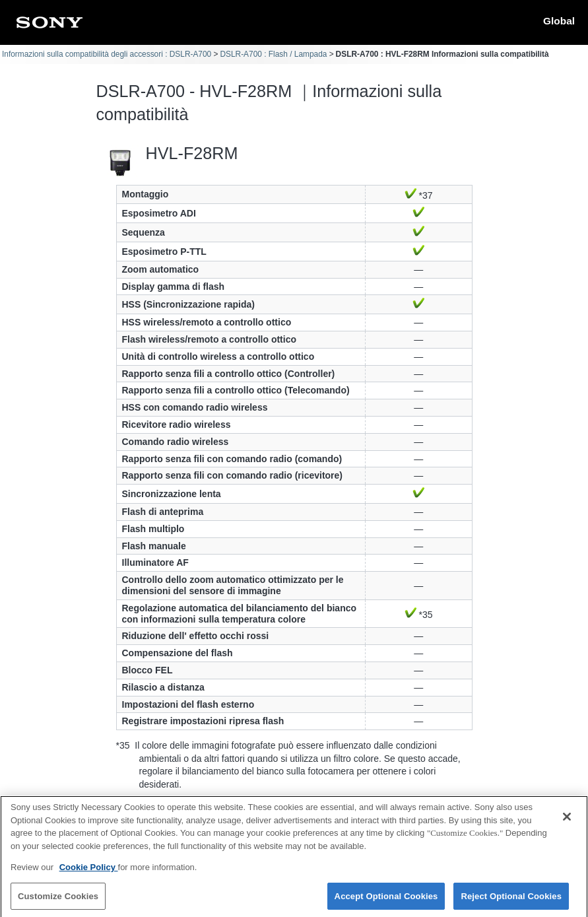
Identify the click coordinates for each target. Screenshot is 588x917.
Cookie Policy (89, 874)
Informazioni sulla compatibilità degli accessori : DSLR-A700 (107, 54)
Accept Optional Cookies (386, 902)
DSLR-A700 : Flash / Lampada (273, 54)
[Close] (567, 823)
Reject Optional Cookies (511, 902)
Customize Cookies (58, 902)
